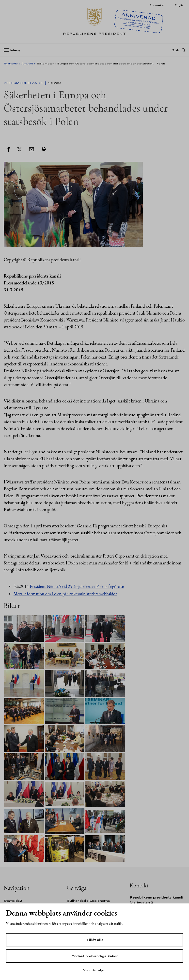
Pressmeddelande (24, 83)
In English (178, 5)
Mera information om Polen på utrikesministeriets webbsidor (65, 594)
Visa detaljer (94, 970)
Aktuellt (27, 63)
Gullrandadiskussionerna (88, 901)
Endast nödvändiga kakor (95, 956)
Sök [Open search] (175, 50)
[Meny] (13, 50)
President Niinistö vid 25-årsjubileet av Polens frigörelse (77, 586)
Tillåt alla (95, 940)
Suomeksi (157, 5)
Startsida (11, 63)
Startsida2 (13, 901)
